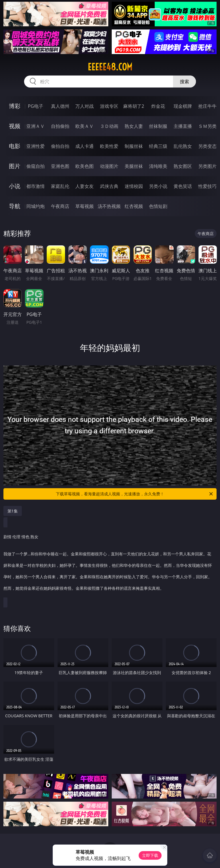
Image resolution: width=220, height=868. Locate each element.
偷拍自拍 (60, 146)
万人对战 (85, 106)
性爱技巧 (207, 186)
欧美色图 (85, 166)
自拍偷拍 (60, 126)
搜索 (184, 82)
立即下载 (150, 855)
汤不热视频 (109, 206)
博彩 (15, 106)
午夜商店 (60, 206)
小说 (15, 186)
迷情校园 (134, 186)
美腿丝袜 (134, 166)
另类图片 (207, 166)
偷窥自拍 (36, 166)
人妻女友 (85, 186)
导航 (15, 206)
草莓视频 (85, 206)
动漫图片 (109, 166)
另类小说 (158, 186)
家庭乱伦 (60, 186)
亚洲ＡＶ (36, 126)
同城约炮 (36, 206)
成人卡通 (85, 146)
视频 (15, 126)
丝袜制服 (158, 126)
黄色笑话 (183, 186)
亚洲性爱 (36, 146)
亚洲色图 (60, 166)
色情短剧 (158, 206)
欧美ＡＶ (85, 126)
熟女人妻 (134, 126)
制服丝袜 (134, 146)
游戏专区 (109, 106)
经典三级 (158, 146)
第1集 (13, 511)
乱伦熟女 (183, 146)
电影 (15, 146)
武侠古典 (109, 186)
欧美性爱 (109, 146)
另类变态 (207, 146)
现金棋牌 (183, 106)
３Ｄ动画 (109, 126)
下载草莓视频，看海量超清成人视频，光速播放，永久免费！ (135, 494)
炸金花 (158, 106)
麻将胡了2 (134, 106)
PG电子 (35, 106)
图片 (15, 166)
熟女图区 (183, 166)
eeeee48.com (110, 67)
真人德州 (60, 106)
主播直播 (183, 126)
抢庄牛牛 (207, 106)
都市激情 (36, 186)
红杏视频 (134, 206)
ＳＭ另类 (207, 126)
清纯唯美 (158, 166)
